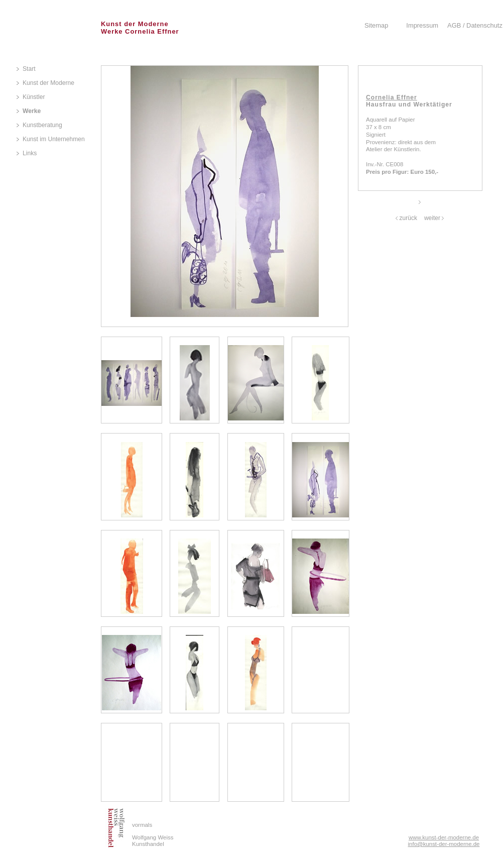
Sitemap (376, 25)
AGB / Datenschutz (475, 25)
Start (29, 69)
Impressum (422, 25)
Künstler (34, 97)
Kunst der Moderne (48, 83)
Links (30, 153)
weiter (432, 218)
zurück (408, 218)
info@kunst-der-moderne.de (444, 844)
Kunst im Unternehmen (54, 139)
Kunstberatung (42, 125)
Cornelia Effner (392, 97)
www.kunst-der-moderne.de (444, 837)
